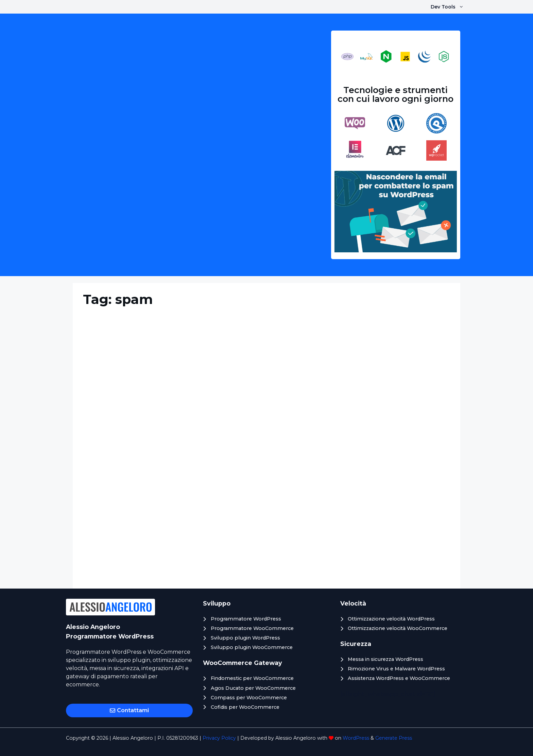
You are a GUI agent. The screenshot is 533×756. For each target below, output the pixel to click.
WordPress (356, 738)
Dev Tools (451, 7)
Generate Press (394, 738)
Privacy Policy (219, 738)
